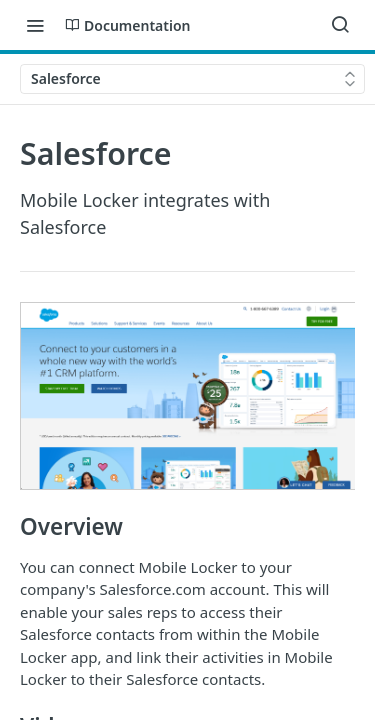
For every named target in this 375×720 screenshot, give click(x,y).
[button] (187, 396)
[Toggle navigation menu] (35, 25)
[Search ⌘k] (340, 25)
